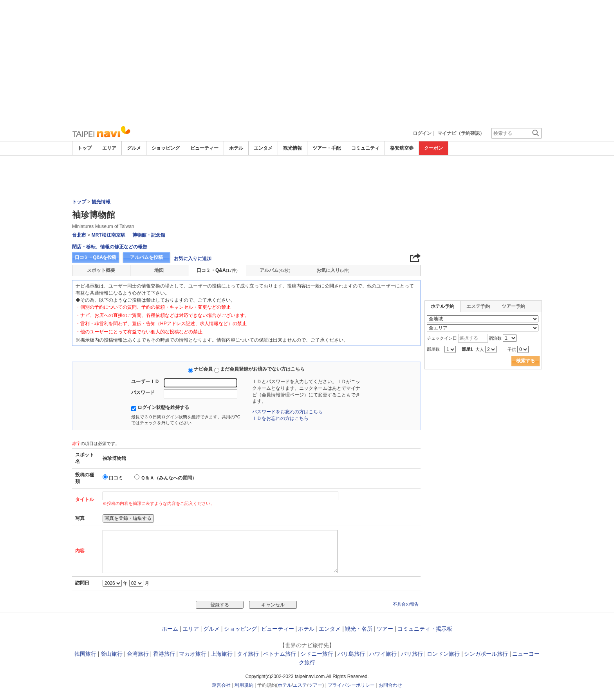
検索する (526, 361)
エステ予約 (478, 306)
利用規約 (244, 685)
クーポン (433, 148)
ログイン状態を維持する (163, 407)
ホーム (170, 629)
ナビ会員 (203, 369)
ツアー (385, 629)
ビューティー (204, 148)
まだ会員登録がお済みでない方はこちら (262, 369)
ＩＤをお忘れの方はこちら (280, 418)
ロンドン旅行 (443, 654)
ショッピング (166, 148)
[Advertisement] (307, 63)
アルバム (275, 270)
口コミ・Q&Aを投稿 (96, 257)
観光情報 (293, 148)
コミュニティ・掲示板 (425, 629)
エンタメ (263, 148)
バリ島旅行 (351, 654)
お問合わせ (390, 685)
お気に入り (333, 270)
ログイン (422, 133)
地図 (159, 270)
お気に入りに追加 (193, 259)
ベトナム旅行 (280, 654)
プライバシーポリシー (351, 685)
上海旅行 (222, 654)
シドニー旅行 (317, 654)
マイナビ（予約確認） (461, 133)
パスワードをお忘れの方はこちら (287, 412)
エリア (109, 148)
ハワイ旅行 (383, 654)
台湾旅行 (138, 654)
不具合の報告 (406, 604)
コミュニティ (365, 148)
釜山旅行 (112, 654)
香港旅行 (164, 654)
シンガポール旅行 (486, 654)
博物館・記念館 (149, 235)
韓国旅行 (85, 654)
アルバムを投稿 (146, 257)
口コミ (116, 478)
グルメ (134, 148)
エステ (300, 685)
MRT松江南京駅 (108, 235)
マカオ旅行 (193, 654)
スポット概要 (101, 270)
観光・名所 (359, 629)
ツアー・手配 (327, 148)
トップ (85, 148)
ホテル (236, 148)
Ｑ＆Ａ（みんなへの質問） (169, 478)
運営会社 (221, 685)
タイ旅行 (248, 654)
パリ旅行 (412, 654)
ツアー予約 (513, 306)
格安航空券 (402, 148)
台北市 (79, 235)
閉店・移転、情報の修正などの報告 (110, 247)
